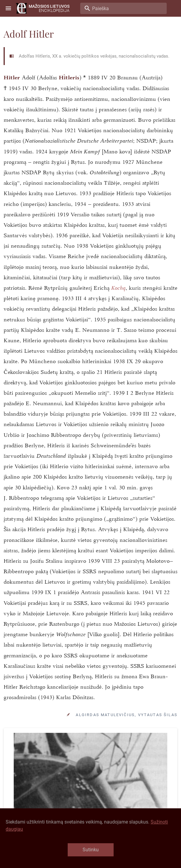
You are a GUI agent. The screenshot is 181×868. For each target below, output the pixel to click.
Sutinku (91, 850)
